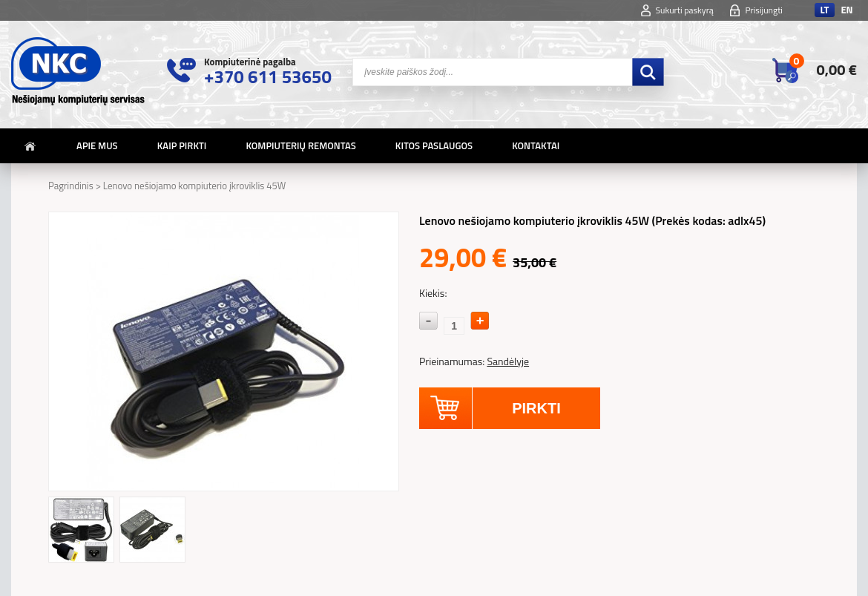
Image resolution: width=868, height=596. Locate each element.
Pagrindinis (71, 186)
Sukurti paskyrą (685, 10)
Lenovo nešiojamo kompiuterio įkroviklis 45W (195, 186)
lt (824, 10)
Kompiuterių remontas (300, 145)
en (846, 10)
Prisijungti (764, 10)
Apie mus (97, 145)
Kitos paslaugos (434, 145)
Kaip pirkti (182, 145)
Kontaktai (536, 145)
